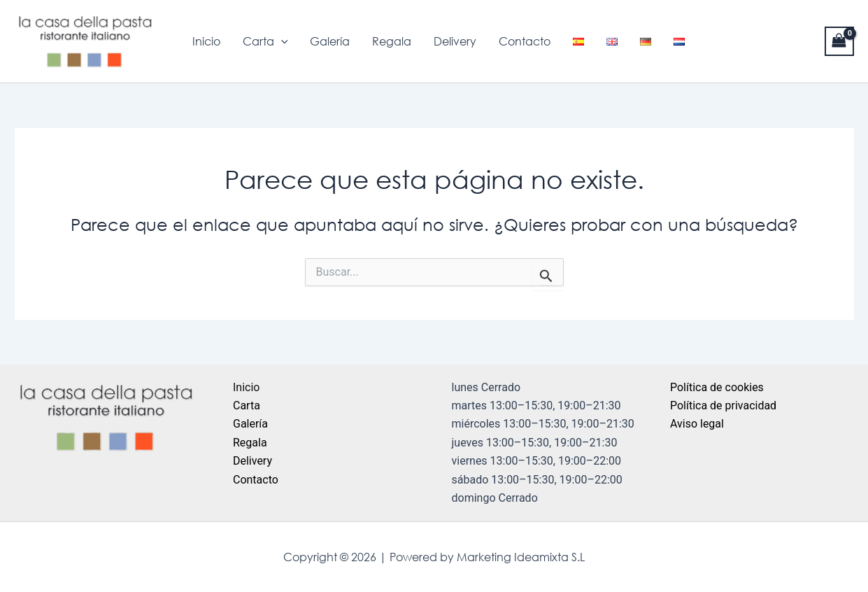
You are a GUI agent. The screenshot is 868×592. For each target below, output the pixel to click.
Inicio (206, 41)
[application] (281, 41)
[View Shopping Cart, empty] (839, 41)
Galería (330, 41)
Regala (392, 41)
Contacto (525, 41)
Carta (265, 41)
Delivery (455, 41)
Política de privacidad (723, 406)
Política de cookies (717, 387)
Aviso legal (697, 424)
